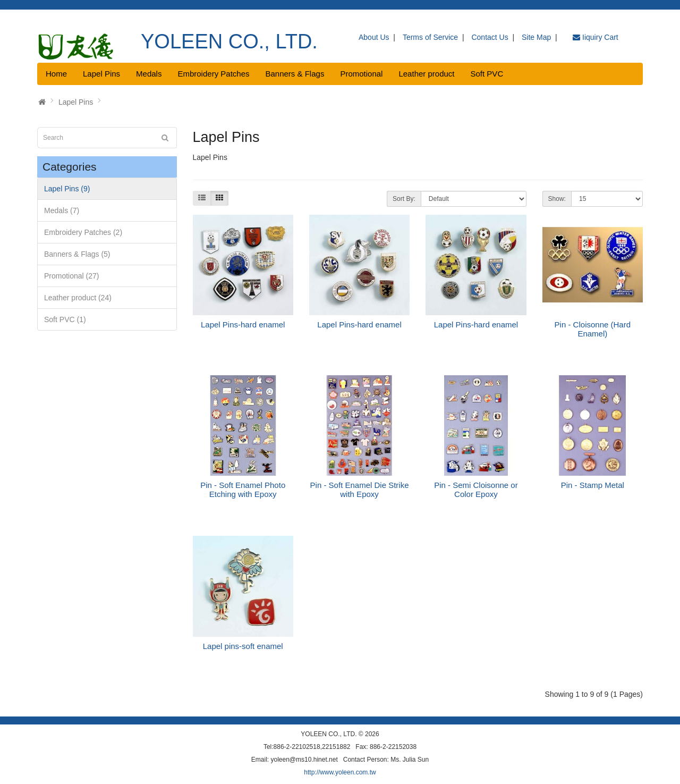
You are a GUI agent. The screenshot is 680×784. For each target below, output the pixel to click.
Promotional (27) (72, 276)
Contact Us (490, 37)
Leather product (426, 74)
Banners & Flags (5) (77, 254)
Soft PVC (487, 74)
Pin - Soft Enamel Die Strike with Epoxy (360, 490)
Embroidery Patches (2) (83, 232)
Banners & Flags (295, 74)
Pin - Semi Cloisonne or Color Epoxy (476, 490)
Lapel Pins (101, 74)
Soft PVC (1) (65, 319)
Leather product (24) (78, 298)
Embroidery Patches (213, 74)
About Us (374, 37)
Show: (557, 199)
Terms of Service (430, 37)
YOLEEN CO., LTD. (229, 41)
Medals (149, 74)
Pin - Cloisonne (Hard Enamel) (593, 329)
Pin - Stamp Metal (593, 485)
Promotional (361, 74)
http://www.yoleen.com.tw (340, 772)
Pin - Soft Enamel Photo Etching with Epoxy (243, 490)
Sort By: (404, 199)
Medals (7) (62, 210)
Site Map (536, 37)
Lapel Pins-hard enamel (243, 324)
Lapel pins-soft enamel (243, 646)
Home (56, 74)
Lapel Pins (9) (67, 189)
